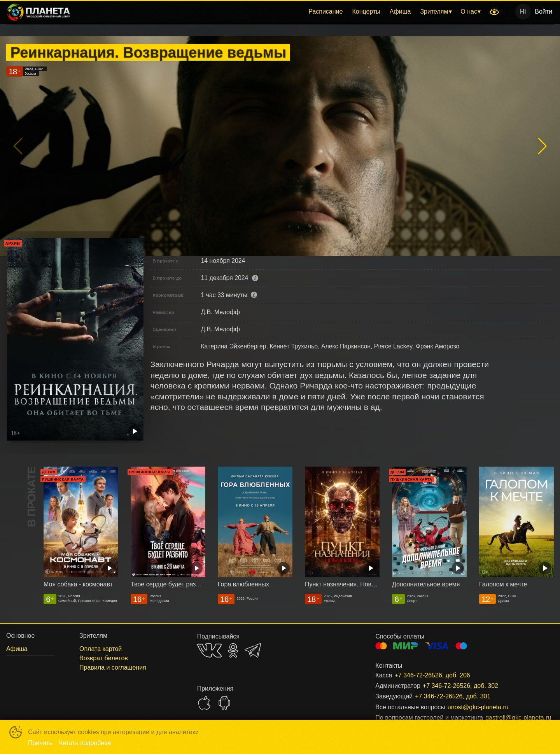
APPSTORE (204, 703)
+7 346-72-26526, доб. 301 (453, 696)
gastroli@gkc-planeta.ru (510, 718)
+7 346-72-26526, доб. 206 (432, 675)
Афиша (400, 11)
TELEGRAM (253, 650)
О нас (469, 11)
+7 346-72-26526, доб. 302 (460, 686)
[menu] (281, 12)
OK (233, 650)
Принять (40, 743)
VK (209, 650)
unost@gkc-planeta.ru (478, 707)
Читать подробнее (85, 743)
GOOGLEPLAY (224, 703)
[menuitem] (325, 12)
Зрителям (434, 11)
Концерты (366, 11)
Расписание (325, 11)
